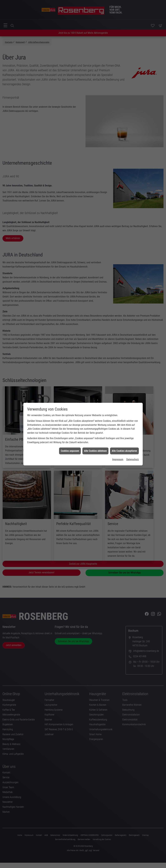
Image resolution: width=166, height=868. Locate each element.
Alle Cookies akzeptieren (124, 430)
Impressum (118, 438)
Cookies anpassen (70, 430)
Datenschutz (133, 438)
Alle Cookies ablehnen (95, 430)
